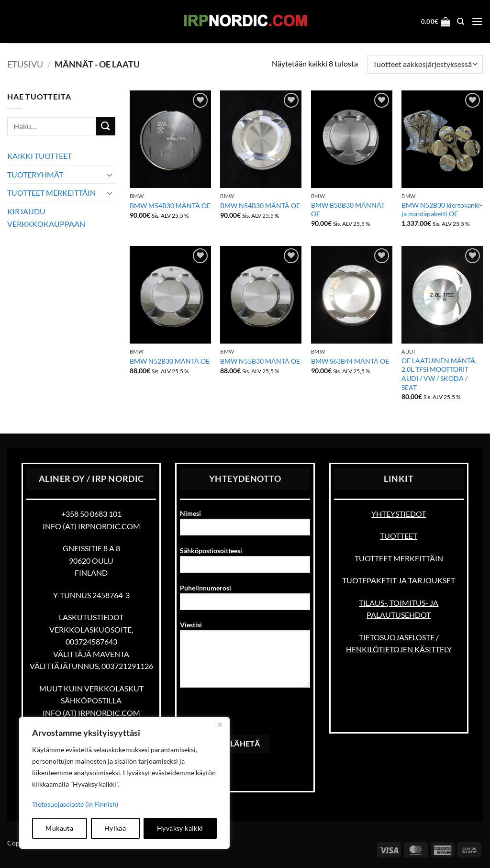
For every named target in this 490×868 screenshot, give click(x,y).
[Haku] (461, 22)
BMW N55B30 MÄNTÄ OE (260, 361)
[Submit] (106, 126)
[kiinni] (220, 725)
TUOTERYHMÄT (35, 174)
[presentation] (253, 716)
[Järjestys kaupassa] (425, 64)
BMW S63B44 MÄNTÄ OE (350, 361)
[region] (124, 783)
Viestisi (245, 657)
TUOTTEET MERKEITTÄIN (51, 193)
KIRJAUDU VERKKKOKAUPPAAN (46, 217)
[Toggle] (110, 175)
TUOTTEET (399, 536)
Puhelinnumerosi (245, 600)
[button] (436, 22)
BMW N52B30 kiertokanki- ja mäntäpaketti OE (442, 210)
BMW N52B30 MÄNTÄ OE (170, 361)
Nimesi (245, 526)
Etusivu (25, 64)
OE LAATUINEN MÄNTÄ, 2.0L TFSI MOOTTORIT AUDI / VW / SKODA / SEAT (439, 374)
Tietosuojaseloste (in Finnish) (75, 804)
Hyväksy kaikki (180, 828)
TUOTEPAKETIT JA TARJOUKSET (399, 580)
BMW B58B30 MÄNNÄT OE (348, 210)
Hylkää (115, 828)
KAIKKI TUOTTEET (39, 156)
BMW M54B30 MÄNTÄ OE (170, 206)
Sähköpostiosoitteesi (245, 563)
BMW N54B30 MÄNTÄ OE (260, 206)
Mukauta (59, 828)
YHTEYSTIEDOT (399, 514)
